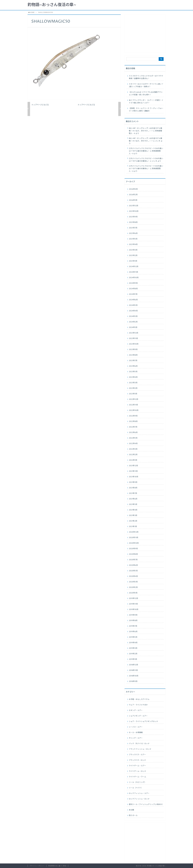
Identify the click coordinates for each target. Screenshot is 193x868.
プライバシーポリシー (37, 866)
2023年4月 (133, 377)
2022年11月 (133, 405)
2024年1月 (133, 327)
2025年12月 (134, 206)
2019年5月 (133, 637)
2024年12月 (134, 267)
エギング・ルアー (136, 710)
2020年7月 (133, 560)
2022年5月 (133, 438)
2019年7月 (133, 626)
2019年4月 (133, 643)
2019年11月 (133, 604)
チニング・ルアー (136, 738)
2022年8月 (133, 421)
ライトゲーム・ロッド (137, 771)
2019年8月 (133, 621)
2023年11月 (133, 338)
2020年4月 (133, 576)
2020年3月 (133, 582)
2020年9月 (133, 549)
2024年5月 (133, 305)
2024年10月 (134, 278)
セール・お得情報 (136, 733)
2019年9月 (133, 615)
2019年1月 (133, 659)
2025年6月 (133, 233)
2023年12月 (134, 333)
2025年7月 (133, 228)
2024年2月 (133, 322)
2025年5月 (133, 239)
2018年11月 (133, 670)
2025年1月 (133, 261)
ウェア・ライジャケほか (138, 705)
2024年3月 (133, 316)
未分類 (131, 810)
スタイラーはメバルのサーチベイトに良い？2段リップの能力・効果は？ (146, 85)
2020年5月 (133, 571)
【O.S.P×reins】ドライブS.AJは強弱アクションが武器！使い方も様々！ (146, 93)
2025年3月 (133, 250)
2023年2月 (133, 388)
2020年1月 (133, 593)
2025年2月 (133, 256)
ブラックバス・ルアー (137, 755)
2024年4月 (133, 311)
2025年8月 (133, 222)
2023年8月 (133, 355)
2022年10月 (134, 410)
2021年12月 (133, 466)
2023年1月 (133, 394)
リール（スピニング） (137, 782)
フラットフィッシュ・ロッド (140, 749)
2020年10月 (134, 543)
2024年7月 (133, 294)
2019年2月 (133, 654)
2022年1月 (133, 460)
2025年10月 (134, 211)
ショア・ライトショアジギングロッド (143, 721)
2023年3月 (133, 383)
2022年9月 (133, 416)
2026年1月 (133, 200)
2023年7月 (133, 361)
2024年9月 (133, 283)
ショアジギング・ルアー (138, 716)
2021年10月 (134, 477)
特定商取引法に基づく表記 (57, 866)
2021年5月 (133, 504)
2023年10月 (134, 344)
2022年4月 (133, 444)
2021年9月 (133, 482)
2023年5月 (133, 372)
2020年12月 (134, 532)
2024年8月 (133, 289)
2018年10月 (134, 676)
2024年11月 (133, 272)
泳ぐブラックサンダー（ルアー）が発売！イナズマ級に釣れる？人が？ (146, 102)
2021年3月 (133, 515)
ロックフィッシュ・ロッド (139, 799)
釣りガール (133, 816)
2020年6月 (133, 565)
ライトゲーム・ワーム (137, 777)
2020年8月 (133, 554)
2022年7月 (133, 427)
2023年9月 (133, 350)
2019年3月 (133, 648)
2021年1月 (133, 527)
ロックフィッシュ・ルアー (139, 793)
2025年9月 (133, 217)
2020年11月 (134, 538)
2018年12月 (133, 665)
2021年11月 (133, 471)
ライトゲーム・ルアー (137, 766)
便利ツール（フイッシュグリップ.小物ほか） (146, 804)
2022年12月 (134, 399)
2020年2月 (133, 587)
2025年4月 (133, 244)
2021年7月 (133, 493)
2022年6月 (133, 433)
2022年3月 (133, 449)
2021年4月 (133, 510)
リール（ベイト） (136, 788)
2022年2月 (133, 455)
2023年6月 (133, 366)
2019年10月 (134, 610)
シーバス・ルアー (136, 727)
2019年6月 (133, 632)
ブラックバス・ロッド (137, 760)
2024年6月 (133, 300)
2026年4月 (133, 189)
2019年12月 (133, 598)
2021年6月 (133, 499)
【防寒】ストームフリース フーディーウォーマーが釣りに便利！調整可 (146, 110)
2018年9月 (133, 681)
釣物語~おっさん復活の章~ (52, 5)
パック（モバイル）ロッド (139, 744)
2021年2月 (133, 521)
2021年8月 (133, 488)
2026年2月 (133, 195)
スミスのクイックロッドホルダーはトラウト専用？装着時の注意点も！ (146, 77)
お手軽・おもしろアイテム (139, 699)
